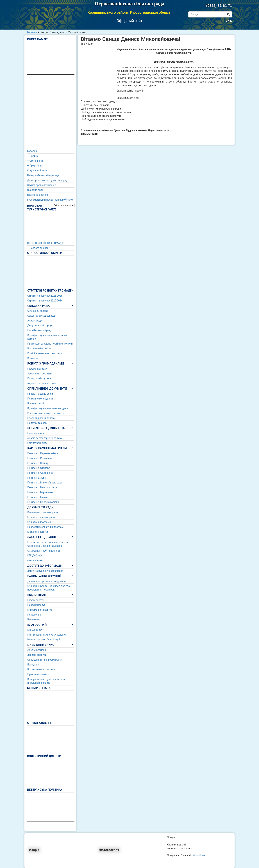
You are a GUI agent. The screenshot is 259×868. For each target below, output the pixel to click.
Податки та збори (38, 423)
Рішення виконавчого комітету (46, 413)
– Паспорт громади (39, 248)
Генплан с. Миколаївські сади (45, 483)
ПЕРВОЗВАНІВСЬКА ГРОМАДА (45, 243)
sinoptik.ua (199, 855)
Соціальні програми (39, 522)
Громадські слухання (40, 378)
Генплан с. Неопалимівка (42, 487)
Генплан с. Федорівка (40, 473)
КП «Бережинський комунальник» (47, 635)
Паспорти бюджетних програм (45, 527)
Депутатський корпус (40, 325)
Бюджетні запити (38, 532)
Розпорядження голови (41, 418)
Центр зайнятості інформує (43, 175)
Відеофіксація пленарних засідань (48, 408)
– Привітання (35, 166)
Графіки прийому (37, 369)
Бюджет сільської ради (41, 517)
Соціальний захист (38, 170)
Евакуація (33, 665)
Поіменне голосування (41, 399)
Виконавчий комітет (39, 348)
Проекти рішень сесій (40, 394)
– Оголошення (36, 161)
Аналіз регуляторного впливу (45, 438)
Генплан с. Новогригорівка (43, 502)
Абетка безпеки (37, 650)
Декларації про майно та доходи (46, 581)
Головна (32, 32)
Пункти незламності (39, 674)
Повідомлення (36, 433)
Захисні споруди (37, 655)
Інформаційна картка (40, 610)
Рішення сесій (36, 403)
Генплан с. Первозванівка (43, 453)
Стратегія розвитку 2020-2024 (45, 301)
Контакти (33, 358)
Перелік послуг (36, 605)
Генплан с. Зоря (37, 478)
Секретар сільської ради (42, 316)
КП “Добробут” (36, 556)
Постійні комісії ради (40, 330)
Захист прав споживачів (42, 185)
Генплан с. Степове (39, 468)
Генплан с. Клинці (38, 463)
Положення (34, 615)
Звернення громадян (40, 374)
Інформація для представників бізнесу (50, 200)
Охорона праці (36, 190)
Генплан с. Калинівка (40, 458)
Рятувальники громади (41, 669)
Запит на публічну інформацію (45, 571)
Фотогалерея (35, 560)
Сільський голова (38, 311)
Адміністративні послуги (42, 383)
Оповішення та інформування (45, 660)
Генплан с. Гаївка (37, 497)
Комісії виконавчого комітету (45, 353)
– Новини (33, 156)
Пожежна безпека (38, 195)
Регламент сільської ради (43, 512)
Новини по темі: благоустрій (44, 640)
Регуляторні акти (37, 443)
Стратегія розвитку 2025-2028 (45, 296)
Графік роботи (36, 600)
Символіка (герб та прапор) (44, 551)
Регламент (34, 620)
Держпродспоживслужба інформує (48, 180)
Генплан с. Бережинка (40, 492)
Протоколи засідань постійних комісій (50, 344)
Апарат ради (35, 321)
